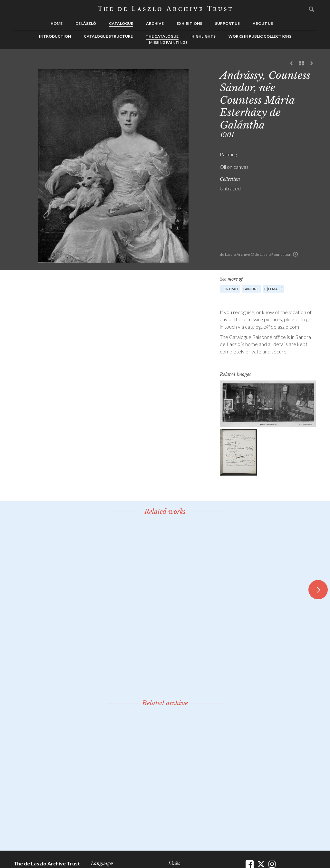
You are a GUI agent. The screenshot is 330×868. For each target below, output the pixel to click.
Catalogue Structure (108, 36)
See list (302, 63)
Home (57, 23)
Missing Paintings (168, 42)
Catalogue (121, 23)
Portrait (230, 289)
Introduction (55, 36)
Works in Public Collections (260, 36)
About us (263, 23)
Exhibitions (189, 23)
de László (86, 23)
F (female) (273, 289)
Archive (155, 23)
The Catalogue (162, 36)
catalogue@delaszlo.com (272, 327)
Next (312, 63)
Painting (251, 289)
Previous (292, 63)
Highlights (204, 36)
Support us (227, 23)
